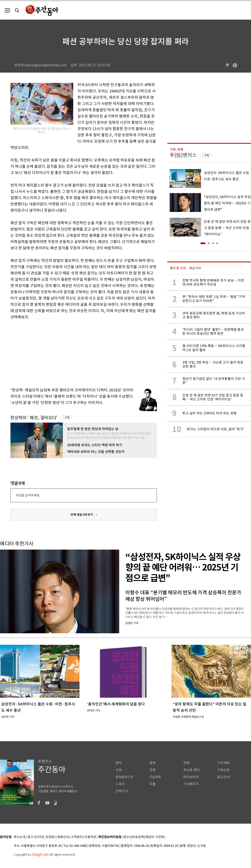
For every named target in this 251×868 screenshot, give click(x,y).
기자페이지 (191, 784)
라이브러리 (191, 777)
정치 (119, 763)
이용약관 (90, 837)
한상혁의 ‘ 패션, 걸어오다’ (34, 418)
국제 (152, 770)
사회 (119, 770)
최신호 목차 (191, 770)
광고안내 (223, 777)
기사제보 (223, 763)
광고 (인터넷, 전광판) (41, 837)
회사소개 (20, 837)
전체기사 (122, 791)
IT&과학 (155, 777)
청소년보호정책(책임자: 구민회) (144, 837)
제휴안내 (63, 837)
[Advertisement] (73, 353)
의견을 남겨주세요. (28, 495)
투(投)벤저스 (183, 155)
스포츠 (120, 784)
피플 (152, 784)
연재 (186, 763)
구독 (67, 418)
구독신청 (223, 770)
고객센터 (77, 837)
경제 (152, 763)
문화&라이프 (124, 777)
